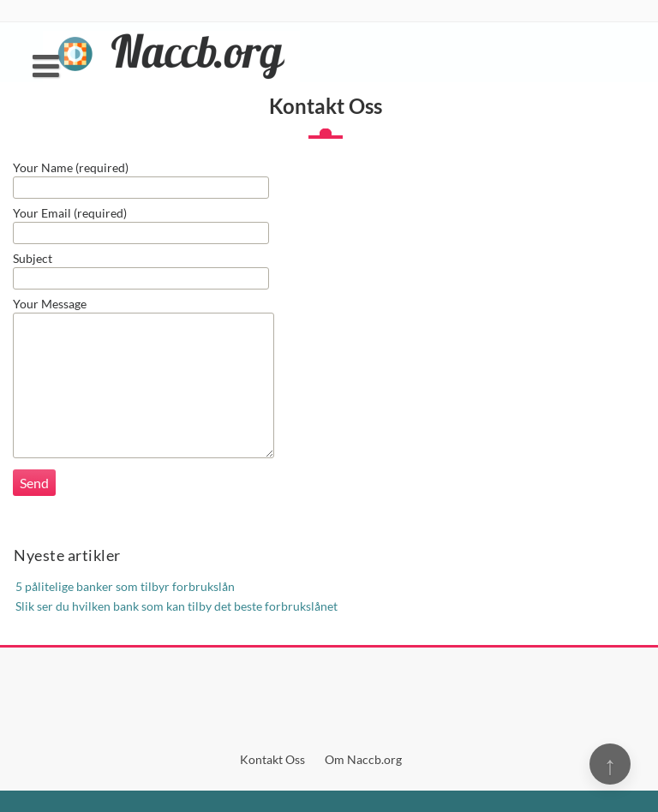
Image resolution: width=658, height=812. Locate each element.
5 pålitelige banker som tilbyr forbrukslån (125, 586)
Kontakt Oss (272, 759)
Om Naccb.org (363, 759)
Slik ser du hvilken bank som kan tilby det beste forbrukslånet (176, 606)
